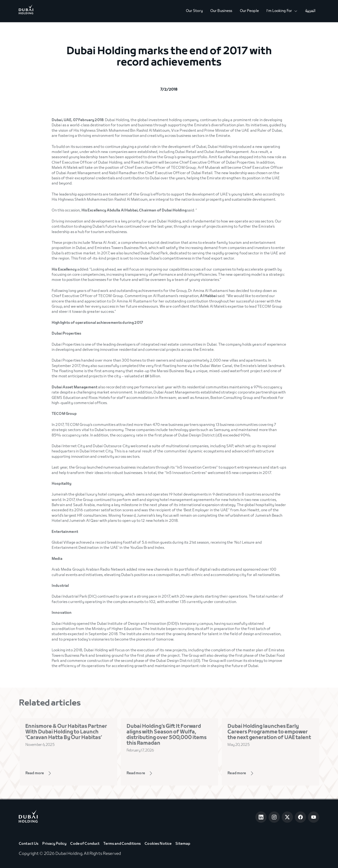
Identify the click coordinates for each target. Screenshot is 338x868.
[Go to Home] (26, 11)
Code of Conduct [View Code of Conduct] (85, 844)
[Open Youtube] (314, 817)
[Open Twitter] (287, 817)
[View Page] (45, 774)
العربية (310, 11)
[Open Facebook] (300, 817)
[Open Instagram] (274, 817)
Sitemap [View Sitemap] (183, 844)
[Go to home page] (28, 817)
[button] (282, 11)
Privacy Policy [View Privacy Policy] (54, 844)
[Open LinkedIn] (261, 817)
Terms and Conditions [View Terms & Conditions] (122, 844)
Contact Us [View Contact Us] (29, 844)
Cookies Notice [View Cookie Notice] (158, 844)
